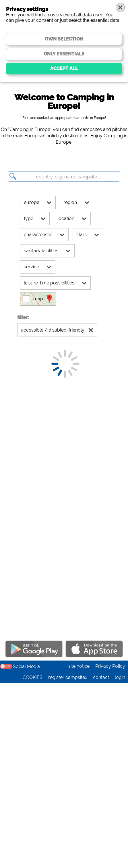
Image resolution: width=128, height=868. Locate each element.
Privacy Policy (110, 851)
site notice (79, 851)
